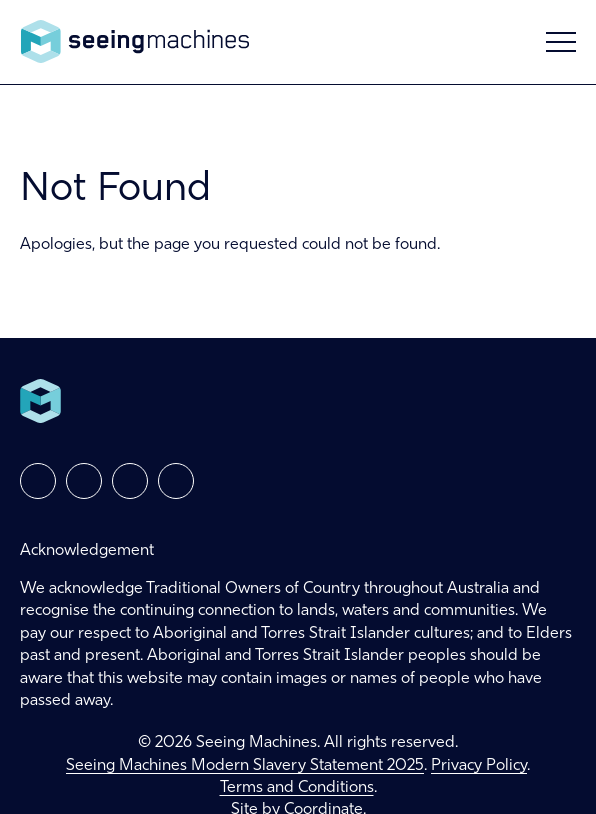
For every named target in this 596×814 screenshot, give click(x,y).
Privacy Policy (479, 766)
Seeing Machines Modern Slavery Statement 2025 (245, 766)
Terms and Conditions (297, 788)
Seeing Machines (135, 42)
